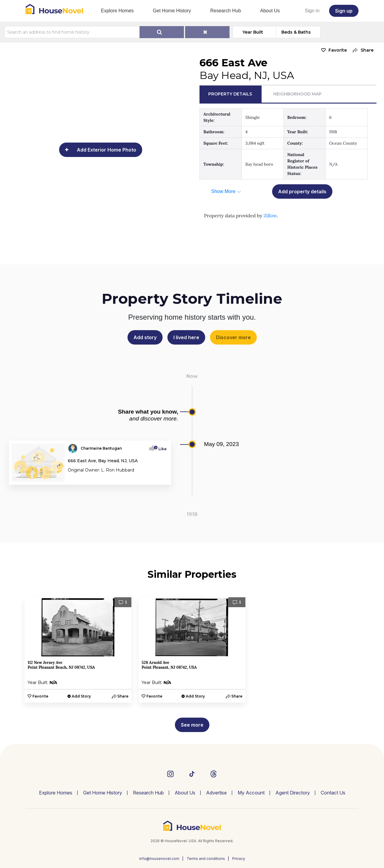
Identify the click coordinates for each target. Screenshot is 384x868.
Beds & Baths (296, 32)
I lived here (186, 337)
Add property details (302, 191)
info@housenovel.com (159, 859)
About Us (270, 11)
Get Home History (172, 11)
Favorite (338, 50)
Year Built (253, 32)
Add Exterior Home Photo (106, 150)
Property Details (230, 94)
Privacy (239, 859)
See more (192, 725)
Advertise (216, 793)
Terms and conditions (206, 859)
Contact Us (333, 793)
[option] (78, 650)
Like (161, 449)
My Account (251, 793)
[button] (362, 50)
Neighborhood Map (297, 94)
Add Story (81, 696)
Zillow (270, 215)
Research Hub (226, 11)
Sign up (344, 11)
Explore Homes (117, 11)
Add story (145, 337)
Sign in (312, 11)
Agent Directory (293, 793)
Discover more (233, 337)
